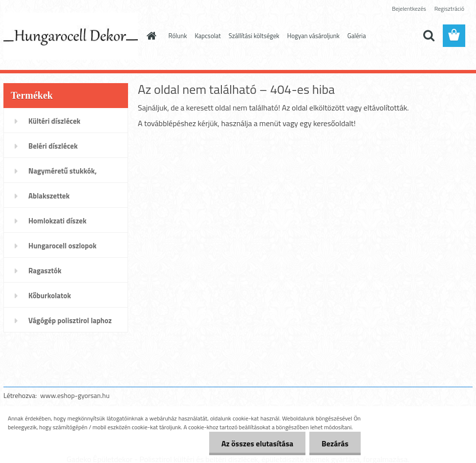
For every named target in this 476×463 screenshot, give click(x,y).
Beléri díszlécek (53, 146)
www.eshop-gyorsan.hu (75, 395)
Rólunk (178, 36)
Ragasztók (45, 271)
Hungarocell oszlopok (62, 246)
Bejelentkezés (409, 9)
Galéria (357, 36)
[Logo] (71, 36)
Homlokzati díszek (57, 221)
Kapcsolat (207, 36)
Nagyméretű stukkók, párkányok (63, 174)
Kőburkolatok (50, 296)
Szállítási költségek (254, 36)
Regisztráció (449, 9)
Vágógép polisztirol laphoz (70, 320)
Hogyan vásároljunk (314, 36)
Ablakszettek (49, 196)
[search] (429, 36)
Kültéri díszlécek (54, 121)
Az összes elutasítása (257, 443)
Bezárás (335, 443)
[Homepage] (150, 36)
